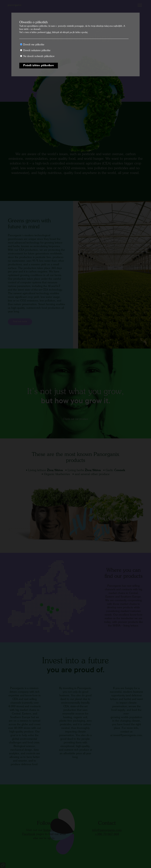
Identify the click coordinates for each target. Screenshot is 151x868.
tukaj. (49, 32)
